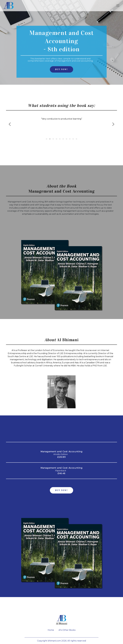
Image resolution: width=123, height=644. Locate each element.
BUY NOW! (62, 69)
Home (51, 630)
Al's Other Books (67, 630)
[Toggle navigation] (118, 6)
